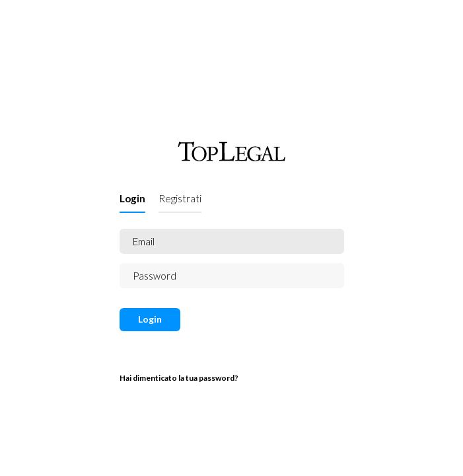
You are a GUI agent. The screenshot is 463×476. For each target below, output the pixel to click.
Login (132, 198)
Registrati (180, 198)
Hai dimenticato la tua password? (179, 378)
